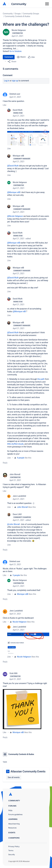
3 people (16, 575)
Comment (9, 57)
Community (19, 4)
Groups (18, 14)
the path (41, 379)
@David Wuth (13, 166)
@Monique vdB (14, 192)
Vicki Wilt (13, 673)
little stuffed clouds (15, 444)
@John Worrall (13, 524)
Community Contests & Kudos (17, 16)
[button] (28, 138)
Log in (7, 81)
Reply (5, 463)
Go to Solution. (16, 51)
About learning (14, 824)
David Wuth (18, 110)
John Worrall (15, 474)
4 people (21, 458)
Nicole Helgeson (19, 30)
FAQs (10, 810)
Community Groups (31, 14)
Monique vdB (18, 156)
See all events (14, 777)
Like (5, 105)
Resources (12, 828)
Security (12, 854)
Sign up (15, 81)
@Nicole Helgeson (15, 216)
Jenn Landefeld (19, 496)
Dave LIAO (17, 514)
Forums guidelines (15, 814)
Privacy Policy (14, 846)
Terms (11, 850)
